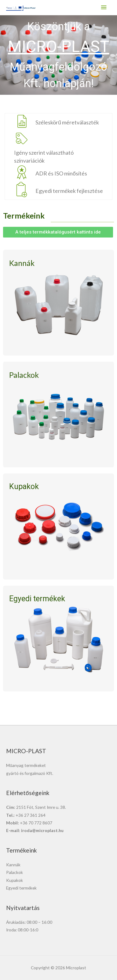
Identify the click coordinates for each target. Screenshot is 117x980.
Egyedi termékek (21, 888)
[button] (58, 232)
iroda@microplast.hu (42, 830)
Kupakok (15, 880)
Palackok (15, 872)
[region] (59, 55)
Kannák (13, 865)
